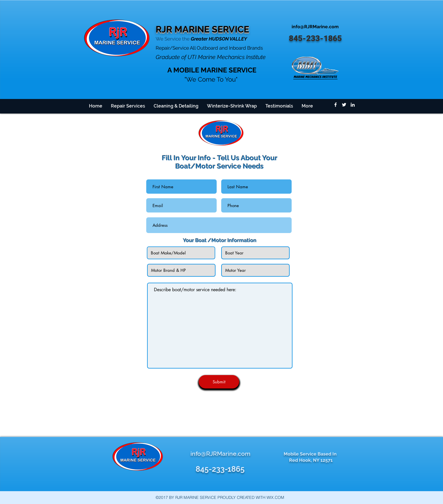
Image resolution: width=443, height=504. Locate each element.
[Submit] (219, 382)
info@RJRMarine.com (315, 27)
